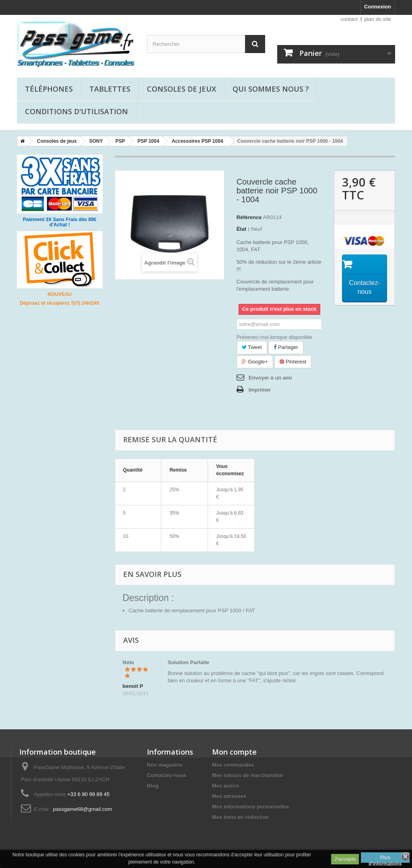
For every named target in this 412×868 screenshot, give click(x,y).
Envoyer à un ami (270, 378)
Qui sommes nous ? (271, 89)
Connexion (378, 7)
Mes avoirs (226, 786)
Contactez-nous (167, 775)
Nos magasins (165, 765)
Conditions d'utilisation (76, 111)
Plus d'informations (385, 859)
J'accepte (345, 859)
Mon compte (234, 752)
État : (243, 229)
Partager (286, 347)
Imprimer (260, 390)
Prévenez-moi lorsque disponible (275, 337)
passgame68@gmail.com (83, 809)
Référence (249, 217)
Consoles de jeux (181, 89)
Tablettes (110, 89)
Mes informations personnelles (250, 807)
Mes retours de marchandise (247, 775)
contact (349, 19)
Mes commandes (233, 765)
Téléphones (49, 89)
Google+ (255, 362)
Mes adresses (229, 796)
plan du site (378, 19)
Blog (153, 786)
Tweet (252, 347)
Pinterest (293, 362)
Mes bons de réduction (241, 817)
